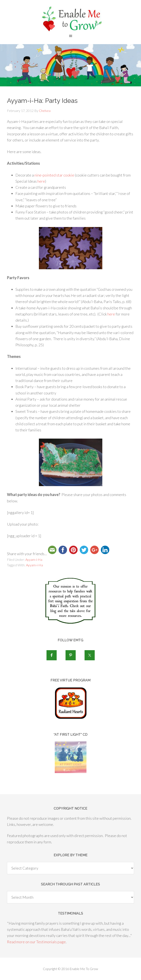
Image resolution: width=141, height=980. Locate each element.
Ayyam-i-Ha (34, 559)
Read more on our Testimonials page (36, 942)
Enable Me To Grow (70, 19)
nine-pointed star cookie (54, 175)
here (41, 181)
